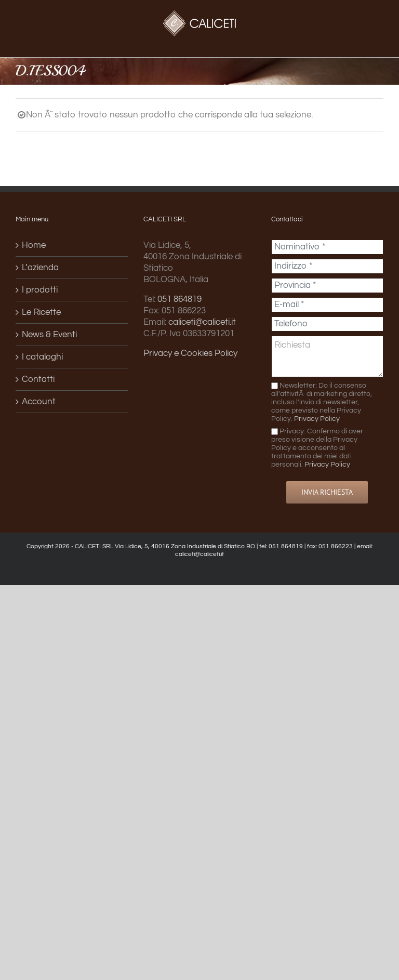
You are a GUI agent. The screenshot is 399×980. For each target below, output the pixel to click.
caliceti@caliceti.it (202, 322)
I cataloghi (42, 357)
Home (34, 245)
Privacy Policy (317, 419)
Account (39, 402)
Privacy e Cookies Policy (190, 353)
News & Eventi (49, 335)
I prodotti (40, 290)
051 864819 (179, 299)
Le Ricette (41, 312)
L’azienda (40, 268)
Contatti (38, 379)
